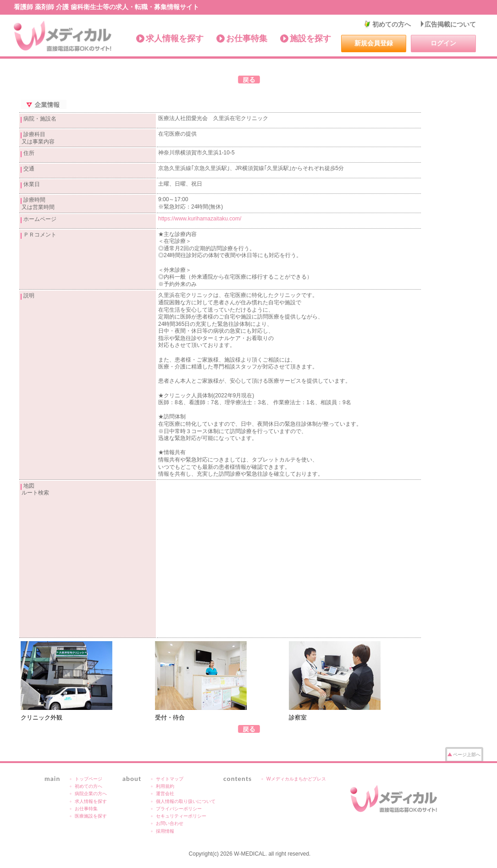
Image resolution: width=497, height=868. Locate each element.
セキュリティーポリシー (181, 816)
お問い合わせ (170, 823)
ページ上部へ (467, 755)
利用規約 (165, 786)
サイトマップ (170, 779)
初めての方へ (392, 24)
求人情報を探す (175, 38)
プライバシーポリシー (179, 809)
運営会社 (165, 794)
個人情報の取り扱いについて (186, 801)
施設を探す (310, 38)
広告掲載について (450, 24)
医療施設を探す (91, 816)
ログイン (443, 43)
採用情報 (165, 831)
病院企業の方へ (91, 794)
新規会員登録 (374, 43)
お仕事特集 (247, 38)
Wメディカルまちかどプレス (296, 779)
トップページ (88, 779)
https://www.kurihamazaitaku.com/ (200, 219)
